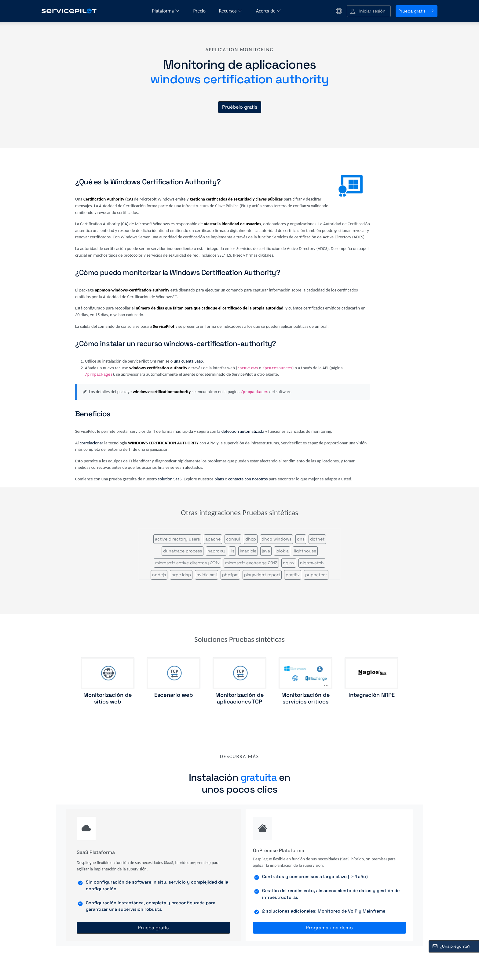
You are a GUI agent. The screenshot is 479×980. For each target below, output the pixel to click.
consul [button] (233, 539)
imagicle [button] (248, 551)
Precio (200, 11)
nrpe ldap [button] (181, 575)
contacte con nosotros (248, 479)
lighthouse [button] (305, 551)
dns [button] (301, 539)
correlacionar (91, 443)
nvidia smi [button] (207, 575)
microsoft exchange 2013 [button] (251, 563)
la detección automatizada (241, 431)
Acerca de (269, 11)
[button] (369, 11)
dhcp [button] (251, 539)
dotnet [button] (317, 539)
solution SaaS (170, 479)
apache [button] (213, 539)
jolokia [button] (282, 551)
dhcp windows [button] (276, 539)
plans (219, 479)
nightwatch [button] (312, 563)
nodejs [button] (159, 575)
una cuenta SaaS (188, 361)
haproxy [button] (216, 551)
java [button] (266, 551)
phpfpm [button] (230, 575)
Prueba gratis (417, 11)
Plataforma (166, 11)
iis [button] (232, 551)
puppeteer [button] (316, 575)
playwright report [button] (262, 575)
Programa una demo (329, 928)
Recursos (231, 11)
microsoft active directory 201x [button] (187, 563)
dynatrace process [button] (183, 551)
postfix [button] (293, 575)
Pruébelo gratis (240, 107)
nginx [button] (289, 563)
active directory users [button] (177, 539)
